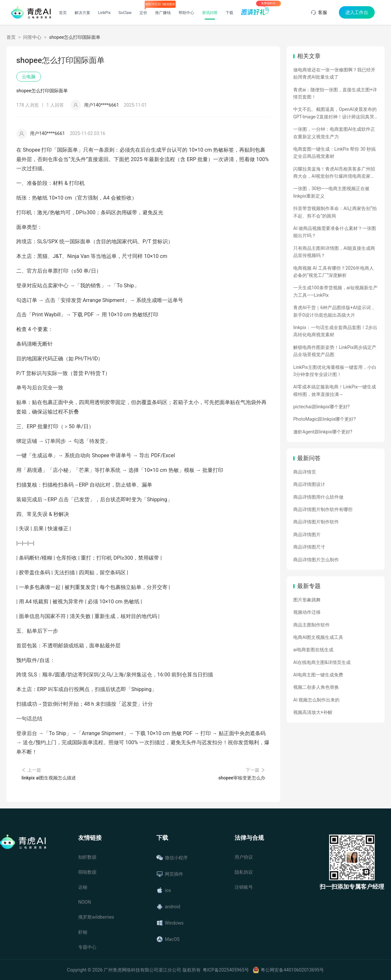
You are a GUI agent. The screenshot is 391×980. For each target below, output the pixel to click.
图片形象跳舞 (307, 600)
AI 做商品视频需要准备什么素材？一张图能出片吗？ (335, 232)
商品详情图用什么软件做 (318, 497)
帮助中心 (186, 13)
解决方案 (82, 13)
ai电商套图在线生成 (313, 650)
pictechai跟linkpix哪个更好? (321, 407)
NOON (85, 902)
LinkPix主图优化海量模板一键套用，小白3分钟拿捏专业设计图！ (335, 371)
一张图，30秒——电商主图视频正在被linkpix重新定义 (331, 192)
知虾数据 (87, 857)
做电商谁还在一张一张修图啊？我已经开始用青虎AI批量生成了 (334, 73)
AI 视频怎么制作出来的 (316, 700)
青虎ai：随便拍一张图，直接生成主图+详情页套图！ (335, 93)
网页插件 (170, 874)
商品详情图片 (307, 535)
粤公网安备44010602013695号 (292, 970)
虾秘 (83, 932)
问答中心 (32, 37)
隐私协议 (244, 872)
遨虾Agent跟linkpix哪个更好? (323, 432)
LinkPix (104, 13)
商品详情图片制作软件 (316, 522)
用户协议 (244, 857)
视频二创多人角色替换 (316, 687)
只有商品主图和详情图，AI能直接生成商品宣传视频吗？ (334, 252)
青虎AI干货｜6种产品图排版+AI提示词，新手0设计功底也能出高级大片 (334, 311)
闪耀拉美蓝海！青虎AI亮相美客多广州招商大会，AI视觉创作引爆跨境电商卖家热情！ (334, 173)
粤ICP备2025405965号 (226, 970)
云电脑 (29, 77)
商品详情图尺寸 (309, 547)
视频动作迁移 (307, 612)
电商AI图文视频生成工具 (318, 637)
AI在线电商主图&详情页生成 (322, 662)
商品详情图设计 (309, 484)
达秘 (83, 887)
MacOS (168, 939)
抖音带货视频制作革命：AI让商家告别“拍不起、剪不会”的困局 (335, 212)
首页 (63, 13)
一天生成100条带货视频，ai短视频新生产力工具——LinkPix (335, 291)
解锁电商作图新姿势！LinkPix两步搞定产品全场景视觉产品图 (335, 351)
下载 (229, 13)
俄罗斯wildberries (96, 917)
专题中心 (87, 947)
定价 (143, 13)
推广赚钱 (163, 13)
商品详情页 (305, 472)
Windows (170, 923)
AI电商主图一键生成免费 (318, 675)
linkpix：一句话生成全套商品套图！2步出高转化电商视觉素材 (335, 331)
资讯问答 (210, 13)
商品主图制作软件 (311, 625)
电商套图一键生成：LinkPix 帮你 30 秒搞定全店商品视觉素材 (334, 153)
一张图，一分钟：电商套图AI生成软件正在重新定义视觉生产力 (334, 133)
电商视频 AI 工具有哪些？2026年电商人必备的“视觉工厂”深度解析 (333, 272)
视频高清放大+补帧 (313, 712)
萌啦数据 (87, 872)
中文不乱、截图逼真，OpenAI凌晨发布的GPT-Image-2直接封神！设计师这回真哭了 (335, 113)
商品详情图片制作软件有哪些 (323, 509)
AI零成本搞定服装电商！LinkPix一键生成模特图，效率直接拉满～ (335, 390)
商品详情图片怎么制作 (316, 560)
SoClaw (125, 13)
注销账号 (244, 887)
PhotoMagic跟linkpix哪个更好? (325, 419)
